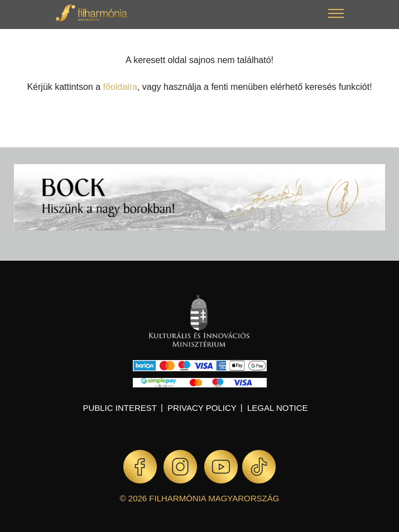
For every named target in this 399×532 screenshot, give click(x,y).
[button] (336, 15)
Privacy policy (202, 408)
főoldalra (120, 87)
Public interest (120, 408)
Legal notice (278, 408)
